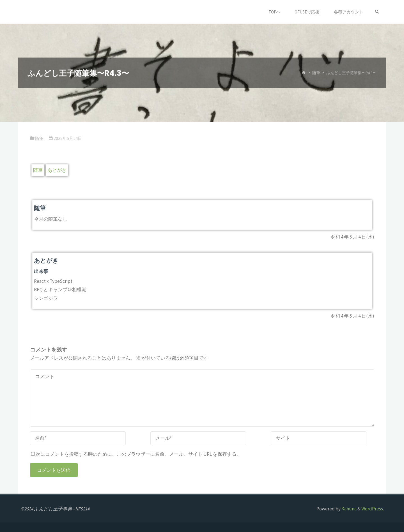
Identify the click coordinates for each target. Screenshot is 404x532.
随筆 (316, 73)
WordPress (372, 509)
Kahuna (349, 509)
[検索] (377, 12)
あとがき (57, 170)
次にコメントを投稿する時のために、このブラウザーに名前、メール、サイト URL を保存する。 (136, 454)
